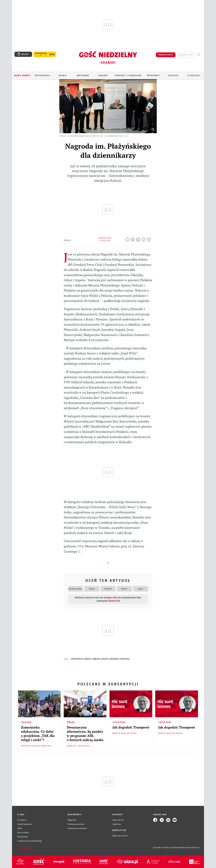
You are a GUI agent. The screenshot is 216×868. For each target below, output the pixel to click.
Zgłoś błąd (25, 848)
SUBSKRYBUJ (166, 55)
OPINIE (63, 76)
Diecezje (173, 76)
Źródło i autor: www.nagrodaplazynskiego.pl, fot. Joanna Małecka (91, 136)
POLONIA (105, 659)
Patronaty (153, 76)
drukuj (144, 239)
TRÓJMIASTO (125, 659)
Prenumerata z (41, 54)
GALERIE (103, 76)
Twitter (139, 239)
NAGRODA (96, 659)
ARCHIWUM (83, 76)
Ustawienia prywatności (77, 828)
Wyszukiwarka (199, 54)
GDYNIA (88, 659)
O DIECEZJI (194, 76)
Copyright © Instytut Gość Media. (166, 848)
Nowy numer (22, 76)
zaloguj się (186, 55)
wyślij (150, 239)
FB (133, 239)
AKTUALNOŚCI (42, 76)
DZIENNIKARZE (77, 659)
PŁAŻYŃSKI (114, 659)
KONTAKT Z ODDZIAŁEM (128, 76)
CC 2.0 (125, 136)
